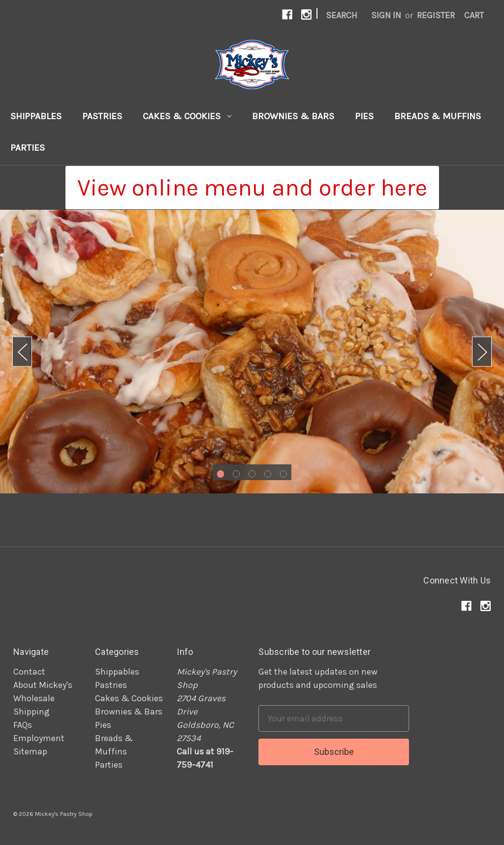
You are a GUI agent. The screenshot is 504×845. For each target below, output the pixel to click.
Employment (39, 738)
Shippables (36, 116)
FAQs (23, 725)
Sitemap (30, 751)
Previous (22, 352)
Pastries (102, 116)
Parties (28, 148)
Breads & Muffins (438, 116)
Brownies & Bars (293, 116)
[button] (252, 188)
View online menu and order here (252, 188)
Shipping (31, 712)
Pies (364, 116)
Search (342, 15)
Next (482, 352)
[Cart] (474, 16)
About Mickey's (43, 685)
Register (436, 15)
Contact (29, 672)
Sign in (386, 15)
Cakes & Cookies (187, 116)
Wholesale (34, 698)
